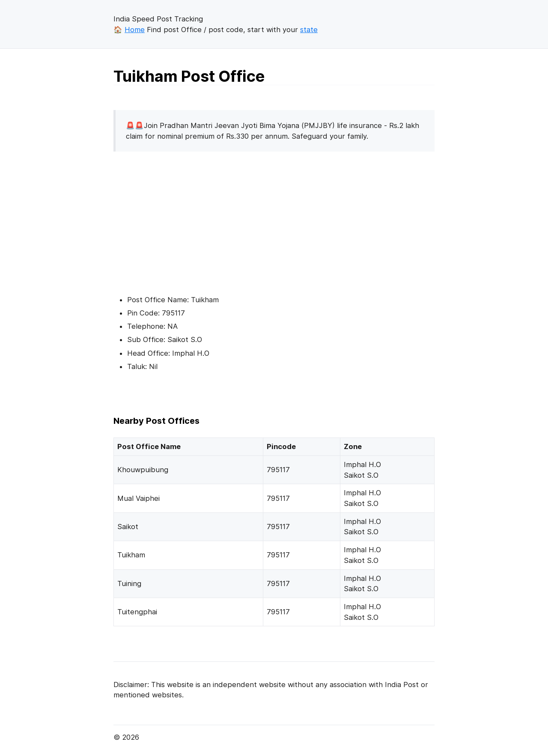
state (309, 30)
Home (135, 30)
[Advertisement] (185, 218)
